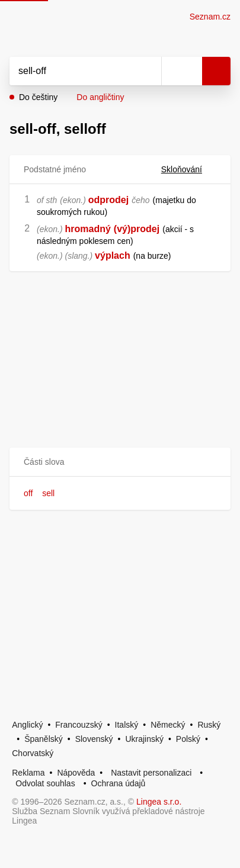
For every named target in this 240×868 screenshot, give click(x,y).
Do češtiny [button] (38, 97)
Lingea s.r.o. (159, 802)
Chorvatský (33, 753)
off (28, 493)
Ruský (209, 725)
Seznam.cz (210, 17)
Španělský (44, 739)
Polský (188, 739)
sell (48, 493)
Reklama (28, 773)
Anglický (27, 725)
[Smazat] (148, 71)
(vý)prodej (137, 229)
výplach (113, 255)
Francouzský (79, 725)
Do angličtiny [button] (100, 97)
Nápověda (76, 773)
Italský (127, 725)
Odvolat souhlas (45, 783)
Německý (168, 725)
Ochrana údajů (119, 783)
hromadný (87, 229)
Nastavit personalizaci (151, 773)
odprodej (108, 200)
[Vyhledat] (72, 71)
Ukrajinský (144, 739)
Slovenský (94, 739)
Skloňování (189, 169)
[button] (120, 462)
